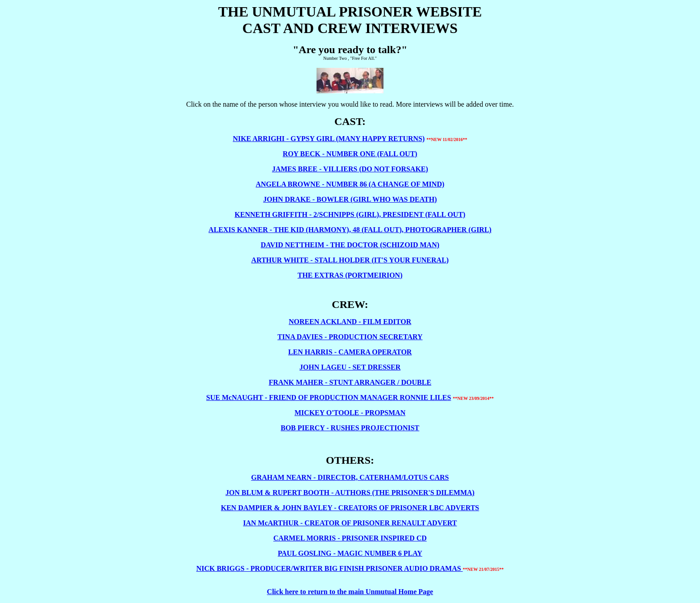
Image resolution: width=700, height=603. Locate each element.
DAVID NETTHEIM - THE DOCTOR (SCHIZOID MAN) (350, 245)
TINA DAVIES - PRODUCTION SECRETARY (350, 337)
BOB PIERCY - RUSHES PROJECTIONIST (350, 428)
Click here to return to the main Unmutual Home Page (350, 592)
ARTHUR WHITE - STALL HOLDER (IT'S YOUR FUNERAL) (350, 260)
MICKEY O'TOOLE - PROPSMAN (350, 413)
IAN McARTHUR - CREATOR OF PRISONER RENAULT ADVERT (350, 523)
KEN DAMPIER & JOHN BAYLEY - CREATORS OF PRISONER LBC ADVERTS (350, 508)
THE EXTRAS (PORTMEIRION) (350, 275)
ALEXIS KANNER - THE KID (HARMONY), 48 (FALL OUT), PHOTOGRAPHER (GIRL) (350, 230)
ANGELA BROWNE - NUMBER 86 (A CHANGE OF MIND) (350, 184)
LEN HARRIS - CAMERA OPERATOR (350, 352)
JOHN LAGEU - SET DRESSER (350, 367)
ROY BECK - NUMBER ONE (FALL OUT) (350, 154)
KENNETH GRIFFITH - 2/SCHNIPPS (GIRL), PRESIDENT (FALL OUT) (350, 214)
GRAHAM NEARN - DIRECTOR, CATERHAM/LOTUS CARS (350, 477)
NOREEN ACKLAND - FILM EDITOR (350, 322)
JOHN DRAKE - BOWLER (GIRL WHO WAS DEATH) (350, 199)
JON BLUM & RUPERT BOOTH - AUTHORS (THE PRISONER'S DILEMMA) (350, 493)
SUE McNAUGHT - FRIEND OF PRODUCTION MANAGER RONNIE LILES (329, 397)
